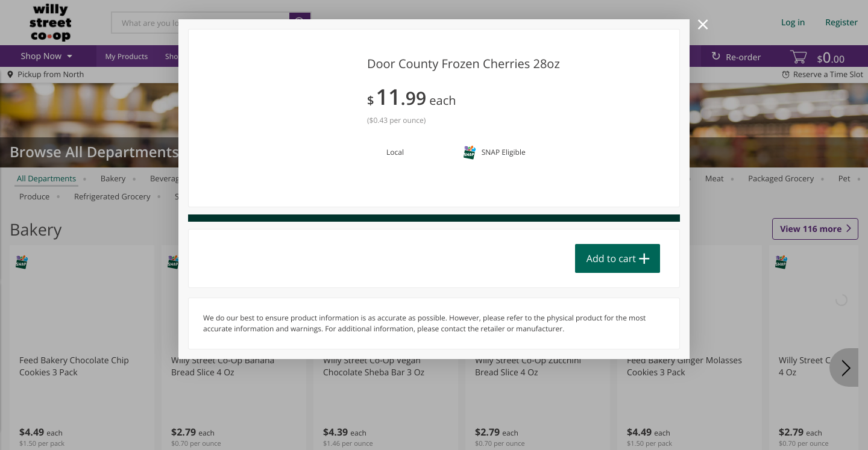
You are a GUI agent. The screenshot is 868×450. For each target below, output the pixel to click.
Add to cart (611, 258)
